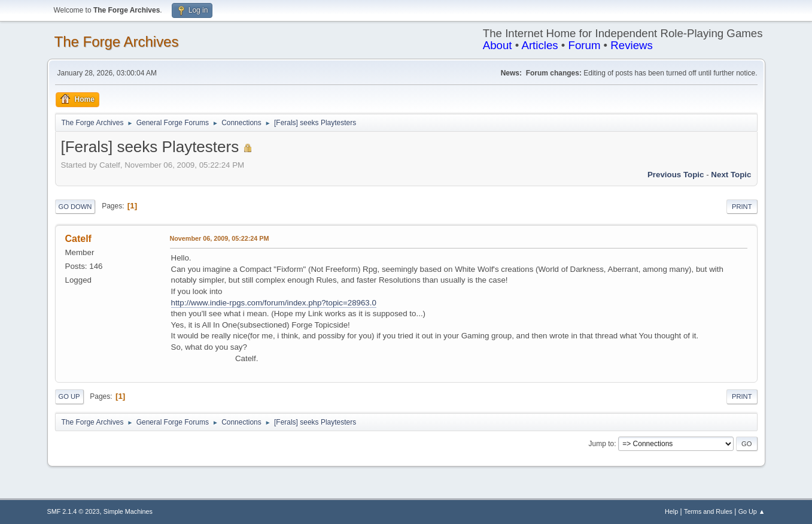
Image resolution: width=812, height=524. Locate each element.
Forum (585, 45)
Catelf (78, 239)
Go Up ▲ (752, 511)
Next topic (731, 175)
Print (742, 207)
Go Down (75, 207)
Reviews (632, 45)
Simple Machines (128, 511)
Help (671, 511)
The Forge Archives (117, 42)
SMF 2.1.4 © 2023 (74, 511)
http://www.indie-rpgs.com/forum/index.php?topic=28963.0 (274, 303)
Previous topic (676, 175)
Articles (539, 45)
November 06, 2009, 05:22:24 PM (220, 238)
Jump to (602, 444)
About (498, 45)
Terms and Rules (708, 511)
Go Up (69, 396)
